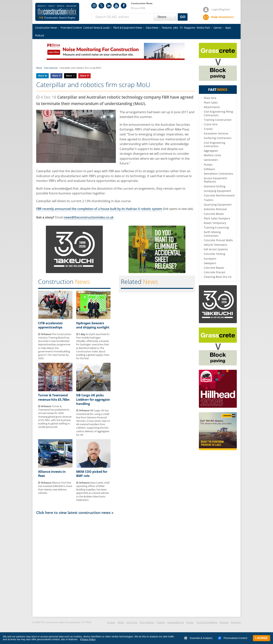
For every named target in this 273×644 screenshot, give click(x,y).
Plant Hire (210, 98)
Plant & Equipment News (128, 28)
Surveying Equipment (217, 191)
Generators (211, 160)
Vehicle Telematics (216, 245)
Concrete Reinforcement (219, 195)
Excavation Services (216, 133)
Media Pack (203, 28)
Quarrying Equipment (218, 205)
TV (181, 28)
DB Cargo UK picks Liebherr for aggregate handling (93, 399)
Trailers (209, 200)
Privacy (190, 622)
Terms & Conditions (207, 622)
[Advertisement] (116, 565)
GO (183, 17)
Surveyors (210, 259)
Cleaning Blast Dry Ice (218, 277)
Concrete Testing (215, 254)
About (121, 622)
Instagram (94, 6)
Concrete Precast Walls (218, 240)
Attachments (212, 107)
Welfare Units (212, 155)
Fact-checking (147, 622)
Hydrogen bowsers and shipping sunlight (93, 325)
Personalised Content (233, 638)
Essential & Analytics (198, 638)
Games (218, 28)
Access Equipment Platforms (215, 180)
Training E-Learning (216, 227)
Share (41, 76)
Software (209, 169)
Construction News (46, 28)
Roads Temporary (215, 223)
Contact (111, 622)
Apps (228, 28)
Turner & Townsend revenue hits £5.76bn (54, 397)
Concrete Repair (214, 268)
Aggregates (211, 151)
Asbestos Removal (215, 209)
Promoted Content (71, 28)
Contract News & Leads (96, 28)
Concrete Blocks (214, 214)
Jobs (176, 28)
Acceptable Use (176, 622)
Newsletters (223, 17)
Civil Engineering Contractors (215, 144)
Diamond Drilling (215, 186)
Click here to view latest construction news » (75, 512)
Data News (152, 28)
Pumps (208, 165)
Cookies (161, 622)
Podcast (40, 35)
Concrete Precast (215, 272)
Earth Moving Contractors (212, 234)
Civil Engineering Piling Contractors (218, 113)
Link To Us (132, 622)
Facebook (124, 6)
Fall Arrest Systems (216, 249)
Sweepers (210, 263)
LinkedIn (109, 6)
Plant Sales (211, 102)
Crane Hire (211, 124)
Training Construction (218, 120)
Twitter (101, 6)
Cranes (208, 129)
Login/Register (221, 9)
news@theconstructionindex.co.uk (89, 217)
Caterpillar (127, 149)
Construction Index (57, 12)
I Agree (262, 638)
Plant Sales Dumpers (217, 218)
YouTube (116, 6)
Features (167, 28)
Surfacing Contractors (218, 138)
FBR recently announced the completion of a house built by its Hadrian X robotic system (99, 209)
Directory (236, 622)
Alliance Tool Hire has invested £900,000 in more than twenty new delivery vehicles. (55, 488)
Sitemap (224, 622)
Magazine (189, 28)
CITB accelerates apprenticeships (50, 325)
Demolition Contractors (218, 174)
